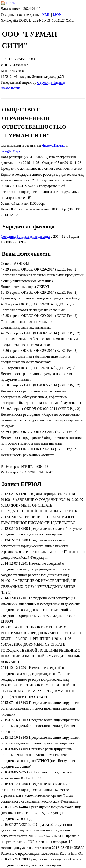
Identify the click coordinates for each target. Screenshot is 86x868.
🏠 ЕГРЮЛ (10, 3)
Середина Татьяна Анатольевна (25, 236)
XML (46, 15)
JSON (57, 15)
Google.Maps (11, 151)
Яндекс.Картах (53, 145)
